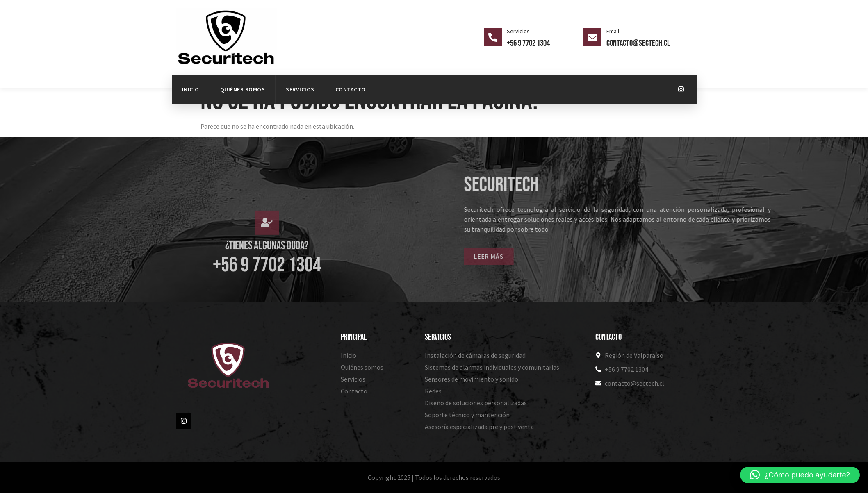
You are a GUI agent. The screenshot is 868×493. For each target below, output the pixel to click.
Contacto (351, 89)
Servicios (300, 89)
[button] (800, 475)
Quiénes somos (243, 89)
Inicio (191, 89)
